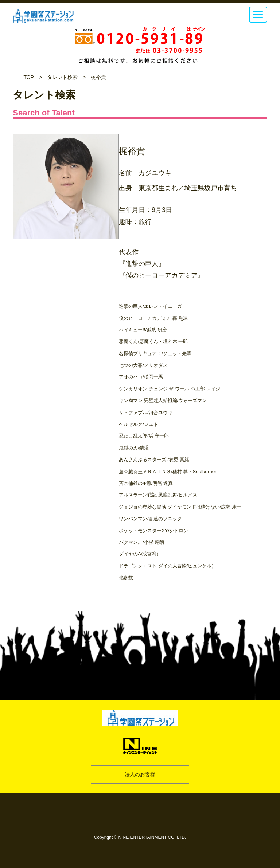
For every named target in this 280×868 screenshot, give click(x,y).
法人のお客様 (140, 774)
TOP (28, 77)
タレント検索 (62, 77)
